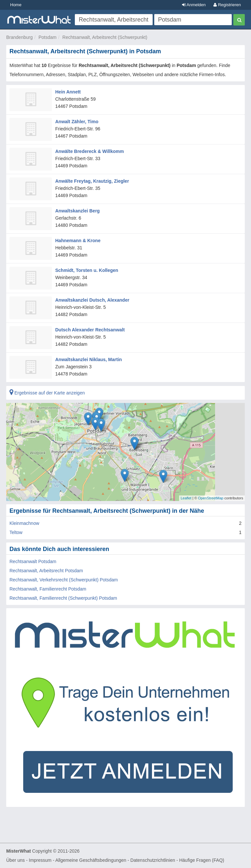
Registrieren (227, 5)
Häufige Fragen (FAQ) (202, 860)
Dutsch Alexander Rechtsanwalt (90, 330)
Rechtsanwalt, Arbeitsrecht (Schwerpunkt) (105, 37)
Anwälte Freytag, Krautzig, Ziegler (92, 181)
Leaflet (186, 498)
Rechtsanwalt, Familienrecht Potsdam (48, 589)
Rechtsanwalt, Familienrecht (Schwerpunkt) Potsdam (63, 598)
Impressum (40, 860)
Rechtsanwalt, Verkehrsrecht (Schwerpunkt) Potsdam (64, 580)
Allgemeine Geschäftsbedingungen (91, 860)
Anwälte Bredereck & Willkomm (90, 151)
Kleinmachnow (24, 523)
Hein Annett (68, 92)
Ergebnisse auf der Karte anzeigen (47, 393)
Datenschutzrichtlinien (153, 860)
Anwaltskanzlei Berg (77, 211)
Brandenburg (19, 37)
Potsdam (48, 37)
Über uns (16, 860)
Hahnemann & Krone (78, 241)
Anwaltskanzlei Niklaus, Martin (89, 359)
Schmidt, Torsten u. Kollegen (87, 270)
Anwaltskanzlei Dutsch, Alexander (92, 300)
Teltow (16, 532)
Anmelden (194, 5)
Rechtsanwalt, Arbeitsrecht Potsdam (46, 571)
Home (16, 5)
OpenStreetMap (211, 498)
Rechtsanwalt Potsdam (33, 561)
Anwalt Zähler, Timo (77, 122)
